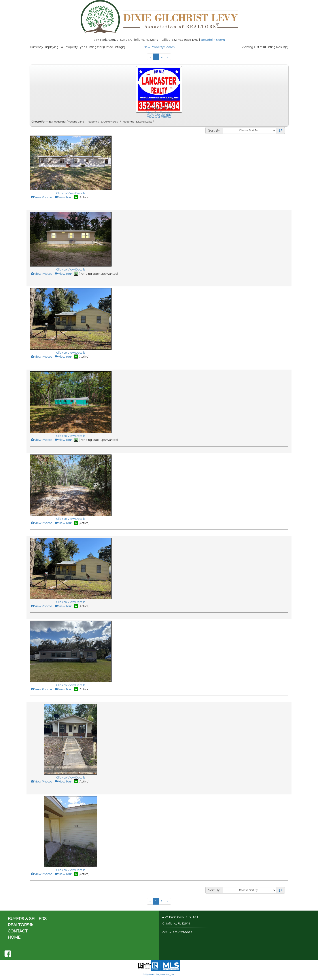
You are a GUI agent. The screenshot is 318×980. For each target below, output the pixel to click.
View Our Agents (159, 117)
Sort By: (214, 130)
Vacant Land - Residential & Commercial (94, 122)
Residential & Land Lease (137, 122)
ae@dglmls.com (213, 40)
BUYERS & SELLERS (27, 919)
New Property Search (159, 47)
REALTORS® (20, 925)
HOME (14, 937)
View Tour (63, 197)
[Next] (168, 57)
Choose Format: (42, 122)
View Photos (41, 197)
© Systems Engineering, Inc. (159, 974)
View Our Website (159, 112)
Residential (59, 122)
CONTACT (18, 931)
